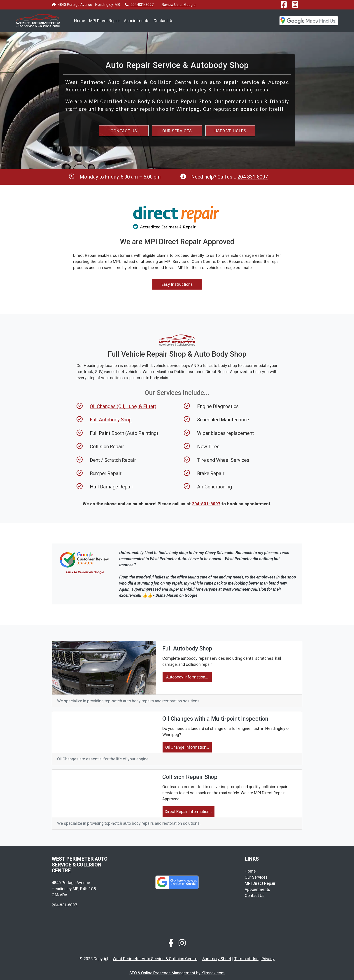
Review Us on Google (179, 5)
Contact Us (163, 21)
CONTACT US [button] (124, 131)
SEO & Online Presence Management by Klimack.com (177, 973)
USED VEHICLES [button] (230, 131)
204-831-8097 (142, 5)
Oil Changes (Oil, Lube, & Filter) (123, 406)
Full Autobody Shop (111, 420)
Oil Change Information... (187, 747)
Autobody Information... (187, 677)
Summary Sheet (217, 959)
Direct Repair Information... (189, 812)
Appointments (137, 21)
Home (80, 21)
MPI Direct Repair (105, 21)
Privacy (268, 959)
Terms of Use (246, 959)
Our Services (256, 877)
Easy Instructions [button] (177, 284)
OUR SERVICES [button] (177, 131)
